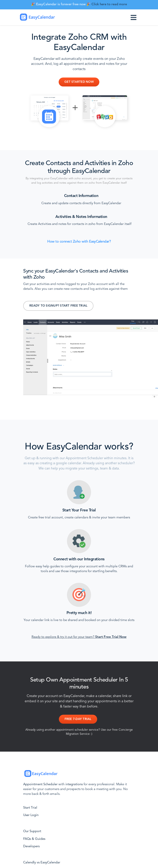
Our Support (32, 831)
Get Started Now (79, 82)
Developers (31, 846)
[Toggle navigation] (134, 17)
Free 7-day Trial (78, 719)
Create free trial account (45, 518)
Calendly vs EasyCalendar (42, 863)
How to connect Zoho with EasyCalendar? (79, 242)
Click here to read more (109, 4)
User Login (31, 815)
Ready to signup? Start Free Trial (58, 306)
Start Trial (30, 808)
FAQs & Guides (34, 839)
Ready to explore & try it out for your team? (79, 637)
